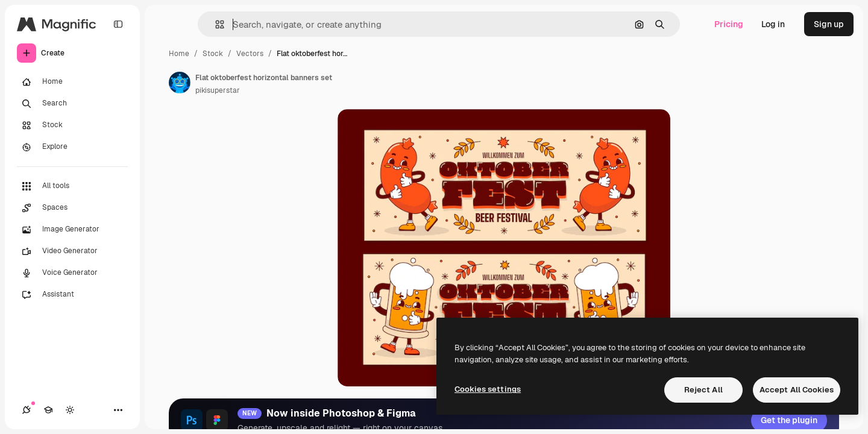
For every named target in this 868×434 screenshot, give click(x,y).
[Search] (72, 104)
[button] (215, 24)
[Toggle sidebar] (118, 24)
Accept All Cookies (797, 390)
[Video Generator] (72, 251)
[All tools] (72, 186)
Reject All (703, 390)
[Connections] (27, 410)
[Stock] (72, 125)
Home (179, 54)
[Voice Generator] (72, 273)
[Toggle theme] (70, 410)
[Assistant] (72, 295)
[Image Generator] (72, 230)
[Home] (72, 82)
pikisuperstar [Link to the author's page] (218, 90)
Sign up (829, 24)
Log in (773, 24)
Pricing (729, 24)
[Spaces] (72, 208)
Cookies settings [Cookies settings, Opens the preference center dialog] (488, 389)
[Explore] (72, 147)
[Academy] (48, 410)
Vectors (250, 54)
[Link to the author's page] (180, 83)
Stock (213, 54)
